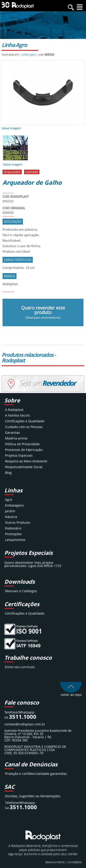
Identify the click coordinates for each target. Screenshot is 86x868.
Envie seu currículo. (20, 667)
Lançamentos (15, 540)
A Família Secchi (17, 415)
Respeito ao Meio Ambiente (26, 461)
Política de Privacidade (22, 444)
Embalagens (14, 505)
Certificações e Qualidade (25, 421)
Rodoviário (13, 528)
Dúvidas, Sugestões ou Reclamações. (33, 796)
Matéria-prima (16, 438)
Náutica (11, 517)
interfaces (75, 862)
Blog (8, 473)
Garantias (12, 433)
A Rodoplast (14, 410)
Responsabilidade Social (24, 467)
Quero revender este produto (43, 312)
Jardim (10, 511)
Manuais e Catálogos (21, 591)
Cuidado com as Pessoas (24, 427)
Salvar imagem (11, 128)
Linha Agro (29, 54)
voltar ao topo (71, 693)
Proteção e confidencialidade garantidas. (36, 774)
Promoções (13, 534)
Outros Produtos (18, 522)
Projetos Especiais (19, 455)
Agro (9, 500)
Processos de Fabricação (24, 450)
